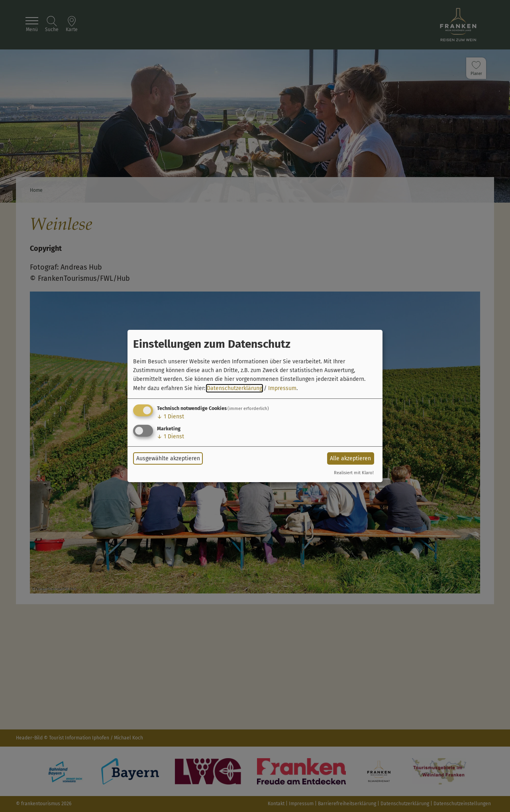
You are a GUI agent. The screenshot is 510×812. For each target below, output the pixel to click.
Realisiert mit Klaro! (354, 473)
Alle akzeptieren (350, 458)
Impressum (282, 388)
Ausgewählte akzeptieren (168, 458)
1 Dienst (171, 417)
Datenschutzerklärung (234, 388)
